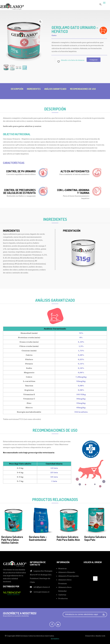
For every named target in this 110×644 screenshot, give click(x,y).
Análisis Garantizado (55, 89)
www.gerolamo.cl (41, 592)
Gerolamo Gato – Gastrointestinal (38, 538)
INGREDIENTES (34, 89)
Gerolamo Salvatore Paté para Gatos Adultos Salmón (12, 540)
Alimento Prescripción (69, 576)
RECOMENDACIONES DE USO (83, 89)
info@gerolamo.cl (42, 587)
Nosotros (62, 569)
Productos (63, 598)
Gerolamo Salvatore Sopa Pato (95, 538)
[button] (40, 22)
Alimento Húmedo (67, 572)
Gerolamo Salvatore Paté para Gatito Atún (68, 538)
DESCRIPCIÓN (17, 89)
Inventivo (55, 639)
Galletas (62, 595)
